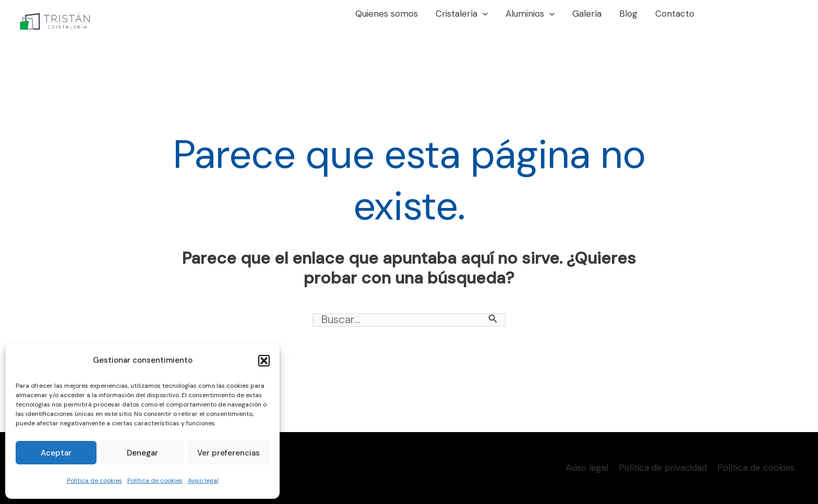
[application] (483, 14)
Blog (628, 14)
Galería (587, 14)
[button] (264, 361)
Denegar (142, 453)
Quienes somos (387, 14)
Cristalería (462, 14)
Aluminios (530, 14)
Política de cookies (94, 481)
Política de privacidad (663, 468)
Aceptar (56, 453)
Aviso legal (203, 481)
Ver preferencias (228, 453)
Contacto (675, 14)
